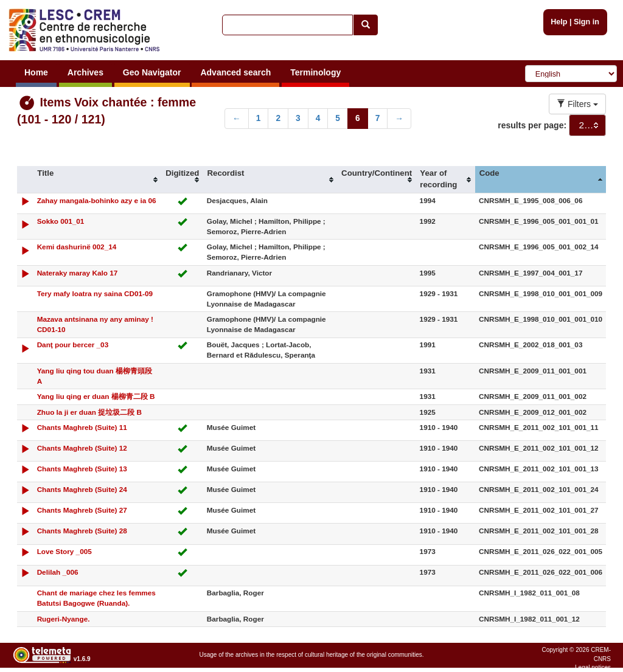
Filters (577, 104)
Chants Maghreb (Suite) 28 (82, 531)
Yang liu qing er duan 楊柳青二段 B (96, 396)
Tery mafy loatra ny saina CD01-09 (95, 293)
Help (559, 22)
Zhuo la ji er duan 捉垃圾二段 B (89, 412)
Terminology (315, 72)
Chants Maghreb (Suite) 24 (82, 489)
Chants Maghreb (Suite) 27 (82, 510)
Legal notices (593, 667)
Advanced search (235, 72)
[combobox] (587, 125)
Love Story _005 (64, 551)
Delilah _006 (58, 572)
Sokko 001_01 (61, 221)
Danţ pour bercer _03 (73, 345)
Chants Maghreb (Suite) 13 (82, 469)
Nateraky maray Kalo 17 (78, 273)
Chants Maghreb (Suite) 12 (82, 448)
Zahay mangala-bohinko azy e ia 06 (97, 200)
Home (36, 72)
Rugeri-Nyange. (64, 619)
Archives (85, 72)
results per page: (532, 125)
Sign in (586, 22)
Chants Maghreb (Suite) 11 (82, 427)
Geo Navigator (152, 72)
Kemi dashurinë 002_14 (77, 247)
